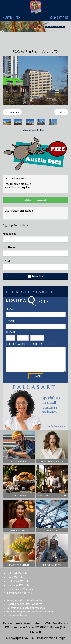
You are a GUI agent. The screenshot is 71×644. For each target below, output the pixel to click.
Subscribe (36, 276)
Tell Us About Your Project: (29, 344)
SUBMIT (37, 376)
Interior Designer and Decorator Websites (30, 612)
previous (12, 112)
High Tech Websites (18, 573)
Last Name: (9, 247)
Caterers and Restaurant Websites (26, 608)
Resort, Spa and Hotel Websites (24, 604)
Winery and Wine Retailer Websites (26, 600)
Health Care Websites (19, 581)
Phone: (11, 332)
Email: (7, 261)
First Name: (9, 234)
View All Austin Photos (36, 130)
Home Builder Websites (20, 589)
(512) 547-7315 (59, 18)
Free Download (35, 200)
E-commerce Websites (19, 593)
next (61, 112)
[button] (19, 447)
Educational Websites (19, 585)
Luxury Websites (16, 577)
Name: (11, 309)
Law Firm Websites (17, 616)
